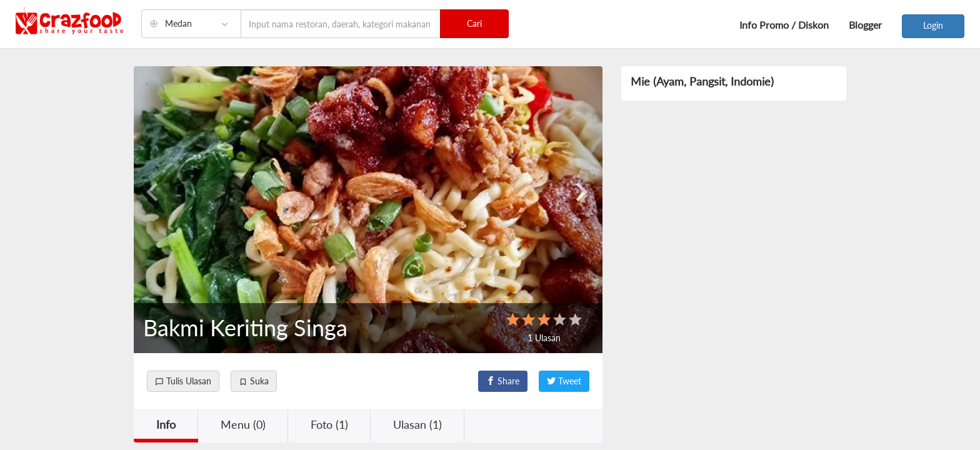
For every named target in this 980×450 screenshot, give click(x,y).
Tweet (564, 381)
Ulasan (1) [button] (417, 424)
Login (933, 25)
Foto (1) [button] (329, 424)
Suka (254, 381)
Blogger (865, 25)
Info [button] (166, 424)
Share (503, 381)
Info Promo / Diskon (784, 25)
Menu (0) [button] (243, 424)
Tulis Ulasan (183, 381)
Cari (474, 23)
